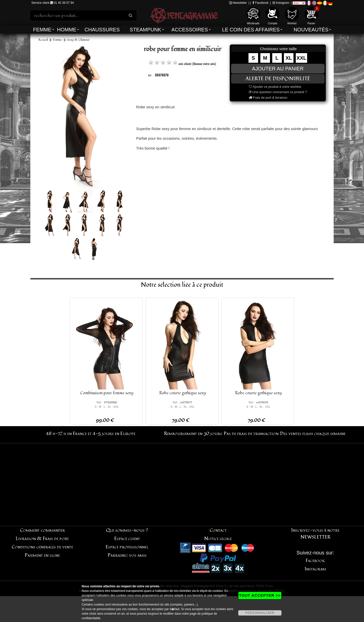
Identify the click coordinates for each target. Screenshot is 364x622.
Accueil (43, 40)
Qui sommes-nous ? (127, 530)
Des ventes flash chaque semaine (313, 434)
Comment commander (42, 530)
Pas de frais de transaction (251, 434)
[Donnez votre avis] (204, 64)
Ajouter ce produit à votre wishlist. (275, 87)
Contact (218, 530)
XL (289, 58)
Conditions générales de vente (42, 547)
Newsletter (238, 3)
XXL (301, 58)
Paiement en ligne (42, 555)
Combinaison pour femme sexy (107, 393)
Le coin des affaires (251, 30)
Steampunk (145, 30)
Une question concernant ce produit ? (278, 92)
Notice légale (218, 539)
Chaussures (102, 30)
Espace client (127, 539)
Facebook (260, 3)
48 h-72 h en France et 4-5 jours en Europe (91, 434)
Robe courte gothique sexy (183, 393)
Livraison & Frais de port (42, 539)
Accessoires (190, 30)
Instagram (281, 3)
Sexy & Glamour (78, 40)
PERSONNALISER (260, 613)
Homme (67, 30)
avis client (185, 64)
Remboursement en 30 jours (193, 434)
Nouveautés (311, 30)
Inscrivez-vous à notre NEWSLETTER (315, 534)
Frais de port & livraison (268, 98)
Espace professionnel (127, 547)
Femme (42, 30)
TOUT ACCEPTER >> (260, 595)
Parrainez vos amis (127, 555)
